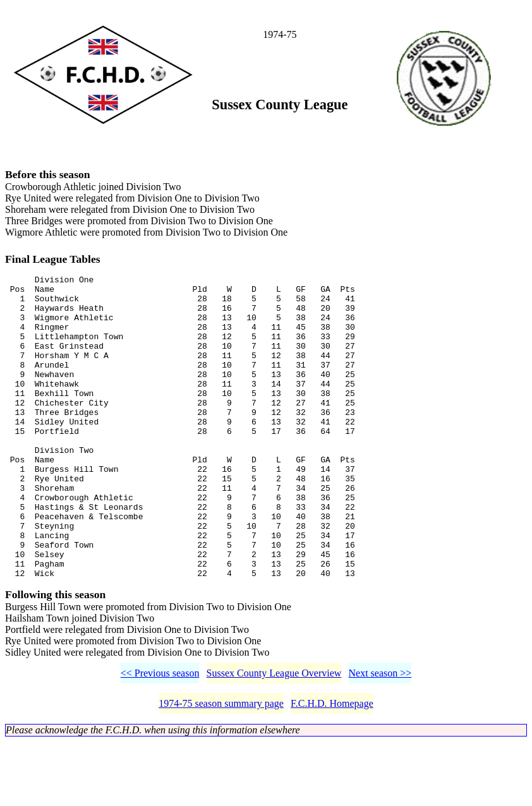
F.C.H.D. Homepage (332, 768)
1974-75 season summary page (221, 768)
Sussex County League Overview (274, 737)
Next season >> (380, 737)
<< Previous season (160, 737)
